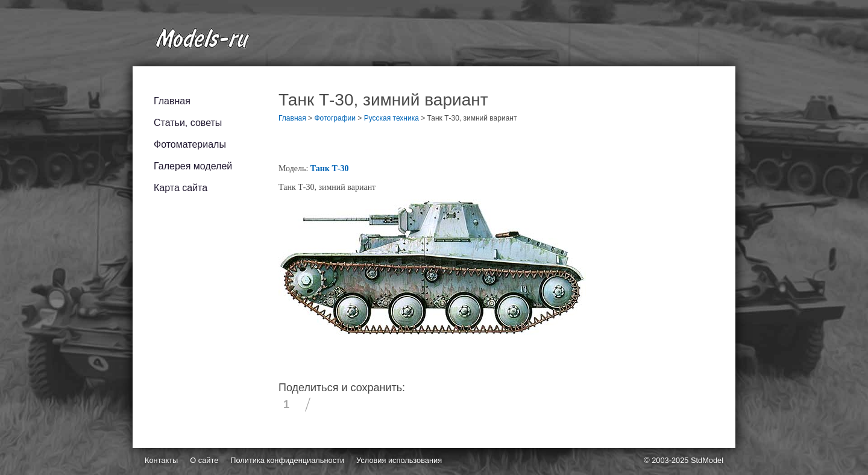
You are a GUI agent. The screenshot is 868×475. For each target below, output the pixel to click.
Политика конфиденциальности (287, 460)
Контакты (161, 460)
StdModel (707, 460)
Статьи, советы (188, 123)
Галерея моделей (193, 166)
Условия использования (399, 460)
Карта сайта (181, 188)
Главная (172, 101)
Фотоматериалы (190, 144)
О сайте (204, 460)
